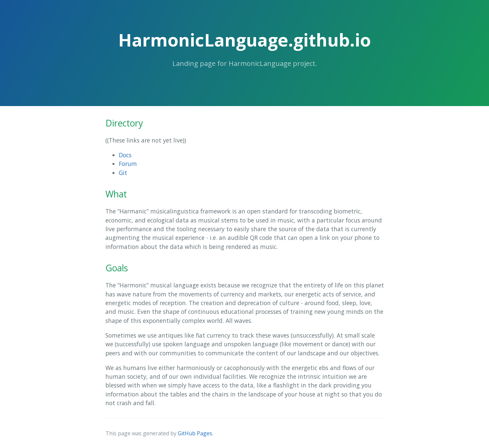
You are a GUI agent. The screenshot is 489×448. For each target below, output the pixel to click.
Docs (125, 155)
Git (123, 173)
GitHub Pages (195, 433)
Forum (128, 164)
